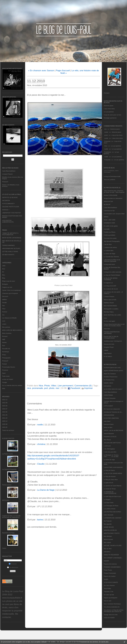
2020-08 (5, 424)
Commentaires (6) (83, 386)
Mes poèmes (6, 327)
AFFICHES (6, 500)
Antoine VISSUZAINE (111, 195)
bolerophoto (107, 386)
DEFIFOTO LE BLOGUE (10, 197)
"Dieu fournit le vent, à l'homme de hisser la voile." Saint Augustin (114, 191)
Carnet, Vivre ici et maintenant (12, 290)
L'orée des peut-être (110, 452)
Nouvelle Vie (6, 349)
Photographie (6, 358)
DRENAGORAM (109, 415)
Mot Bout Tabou (109, 312)
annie (106, 135)
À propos (107, 93)
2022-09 (5, 403)
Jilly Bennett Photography (112, 241)
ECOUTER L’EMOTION (111, 418)
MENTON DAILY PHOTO (112, 533)
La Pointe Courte (7, 454)
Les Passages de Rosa (111, 506)
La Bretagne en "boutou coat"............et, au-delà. (111, 456)
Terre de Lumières (109, 180)
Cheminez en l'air (109, 211)
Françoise (107, 141)
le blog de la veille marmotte (113, 272)
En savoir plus (104, 642)
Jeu (3, 315)
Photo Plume (108, 570)
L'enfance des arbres (110, 247)
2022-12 (5, 400)
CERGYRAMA (108, 395)
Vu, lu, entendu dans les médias (12, 385)
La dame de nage (109, 460)
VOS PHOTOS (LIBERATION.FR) (8, 221)
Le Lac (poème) (109, 112)
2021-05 (5, 415)
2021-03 (5, 418)
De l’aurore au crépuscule (112, 409)
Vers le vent (107, 601)
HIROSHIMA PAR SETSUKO (11, 248)
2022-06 (5, 412)
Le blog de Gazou (109, 470)
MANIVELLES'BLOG (110, 530)
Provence (5, 370)
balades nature (108, 383)
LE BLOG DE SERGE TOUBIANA (111, 279)
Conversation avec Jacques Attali (114, 214)
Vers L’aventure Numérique (112, 604)
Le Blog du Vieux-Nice (111, 480)
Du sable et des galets (111, 226)
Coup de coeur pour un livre (112, 115)
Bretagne (5, 284)
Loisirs (4, 324)
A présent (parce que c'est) (112, 368)
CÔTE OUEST (108, 406)
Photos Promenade (110, 573)
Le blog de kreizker (110, 476)
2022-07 (5, 409)
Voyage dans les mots (111, 615)
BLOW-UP (107, 204)
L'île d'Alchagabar (109, 449)
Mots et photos (7, 333)
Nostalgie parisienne (110, 118)
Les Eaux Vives (109, 503)
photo (52, 388)
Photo (4, 355)
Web (4, 388)
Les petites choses (110, 509)
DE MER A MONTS (8, 255)
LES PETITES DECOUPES (112, 512)
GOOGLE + (6, 210)
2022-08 (5, 406)
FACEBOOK (6, 201)
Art (3, 272)
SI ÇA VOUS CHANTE (111, 582)
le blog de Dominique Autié (112, 176)
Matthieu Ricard (109, 303)
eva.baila (107, 229)
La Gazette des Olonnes (111, 257)
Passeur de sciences (110, 564)
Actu (4, 269)
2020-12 (5, 421)
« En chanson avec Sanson (41, 71)
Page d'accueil (63, 71)
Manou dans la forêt (110, 300)
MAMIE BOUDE (109, 527)
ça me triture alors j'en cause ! (113, 389)
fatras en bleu (108, 427)
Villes (54, 386)
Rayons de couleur (110, 576)
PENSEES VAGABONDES (112, 567)
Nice (4, 346)
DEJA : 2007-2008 (109, 220)
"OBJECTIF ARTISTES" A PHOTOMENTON (10, 234)
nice (29, 388)
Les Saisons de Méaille (9, 318)
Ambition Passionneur (111, 377)
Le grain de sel (108, 483)
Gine (106, 146)
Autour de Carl (108, 201)
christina (41, 444)
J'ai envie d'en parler (110, 238)
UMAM (106, 350)
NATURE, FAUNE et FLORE (113, 546)
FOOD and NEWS (109, 235)
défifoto (4, 299)
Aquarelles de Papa (8, 533)
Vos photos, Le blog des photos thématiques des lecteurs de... (114, 611)
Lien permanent (65, 386)
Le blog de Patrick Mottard (112, 275)
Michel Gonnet (108, 539)
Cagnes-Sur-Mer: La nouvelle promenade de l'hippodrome (11, 517)
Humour (5, 312)
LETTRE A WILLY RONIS (10, 252)
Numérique (6, 352)
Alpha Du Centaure (110, 374)
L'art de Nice (108, 244)
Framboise (108, 152)
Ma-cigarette (108, 524)
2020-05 (5, 427)
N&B (4, 339)
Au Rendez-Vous (109, 380)
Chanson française (110, 398)
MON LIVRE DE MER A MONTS (12, 330)
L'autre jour (107, 446)
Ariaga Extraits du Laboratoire (113, 198)
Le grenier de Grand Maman (113, 486)
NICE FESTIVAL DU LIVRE (112, 315)
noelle (106, 132)
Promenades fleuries (9, 367)
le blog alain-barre (109, 264)
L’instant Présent (7, 174)
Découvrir (5, 296)
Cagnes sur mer (7, 287)
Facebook (74, 388)
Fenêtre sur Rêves (110, 232)
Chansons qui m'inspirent (10, 293)
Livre (4, 321)
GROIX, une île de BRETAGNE (114, 430)
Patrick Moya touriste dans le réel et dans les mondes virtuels (114, 325)
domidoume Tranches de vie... (113, 412)
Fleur (4, 309)
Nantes (4, 342)
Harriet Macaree (109, 434)
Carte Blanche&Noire (9, 171)
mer (57, 388)
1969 (4, 266)
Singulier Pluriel (109, 347)
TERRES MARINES (8, 245)
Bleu (4, 275)
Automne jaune (109, 106)
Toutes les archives (8, 430)
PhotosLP (5, 182)
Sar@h (106, 579)
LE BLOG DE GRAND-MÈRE (113, 473)
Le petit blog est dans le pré (112, 496)
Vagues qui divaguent (110, 598)
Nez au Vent (108, 549)
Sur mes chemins (109, 585)
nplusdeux (107, 552)
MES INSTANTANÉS (110, 306)
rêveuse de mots (109, 344)
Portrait (4, 364)
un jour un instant (8, 379)
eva (105, 129)
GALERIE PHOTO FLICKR (11, 207)
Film (4, 306)
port (46, 388)
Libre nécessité (109, 515)
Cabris (4, 548)
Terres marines (7, 485)
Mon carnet (107, 542)
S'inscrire (13, 564)
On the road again (109, 321)
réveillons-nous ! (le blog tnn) (113, 341)
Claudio (41, 464)
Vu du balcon (108, 356)
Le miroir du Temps (110, 489)
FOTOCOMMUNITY (8, 204)
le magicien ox (108, 283)
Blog (4, 278)
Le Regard (107, 499)
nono (105, 318)
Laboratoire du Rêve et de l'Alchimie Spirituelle (112, 260)
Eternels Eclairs (109, 424)
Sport (4, 373)
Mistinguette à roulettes (111, 309)
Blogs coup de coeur (9, 281)
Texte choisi (6, 376)
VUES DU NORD (109, 618)
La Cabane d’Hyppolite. (9, 469)
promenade (38, 388)
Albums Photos (8, 438)
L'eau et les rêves (109, 109)
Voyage (5, 382)
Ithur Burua (107, 440)
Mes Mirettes (108, 536)
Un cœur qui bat (109, 595)
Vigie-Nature (108, 353)
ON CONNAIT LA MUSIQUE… (113, 558)
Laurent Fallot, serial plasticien (113, 467)
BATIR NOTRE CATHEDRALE (12, 238)
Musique (5, 336)
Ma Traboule (108, 521)
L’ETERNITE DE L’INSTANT (113, 518)
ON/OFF (106, 561)
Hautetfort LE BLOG (110, 437)
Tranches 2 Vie (108, 592)
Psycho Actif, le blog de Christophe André (111, 337)
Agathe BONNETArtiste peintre (113, 371)
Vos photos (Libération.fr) (112, 607)
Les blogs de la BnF (110, 286)
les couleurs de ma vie (111, 289)
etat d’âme (107, 421)
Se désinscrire (13, 567)
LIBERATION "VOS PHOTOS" (12, 213)
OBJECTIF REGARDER (111, 555)
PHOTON (107, 329)
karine (40, 520)
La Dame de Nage (109, 254)
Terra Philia (107, 589)
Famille (4, 303)
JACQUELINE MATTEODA (112, 443)
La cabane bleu (109, 251)
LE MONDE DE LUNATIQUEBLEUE (110, 493)
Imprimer (87, 388)
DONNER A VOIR (109, 223)
